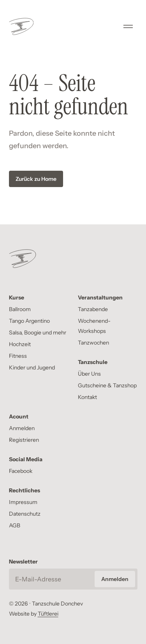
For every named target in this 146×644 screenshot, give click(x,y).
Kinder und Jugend (32, 367)
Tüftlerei (48, 614)
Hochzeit (20, 344)
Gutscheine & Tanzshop (107, 385)
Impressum (23, 502)
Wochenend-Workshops (94, 326)
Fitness (18, 356)
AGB (15, 525)
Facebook (21, 471)
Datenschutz (25, 514)
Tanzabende (93, 309)
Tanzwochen (93, 343)
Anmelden (22, 428)
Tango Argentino (29, 321)
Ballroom (20, 309)
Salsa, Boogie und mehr (38, 332)
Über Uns (89, 374)
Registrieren (24, 440)
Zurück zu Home (36, 179)
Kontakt (87, 397)
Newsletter (23, 562)
